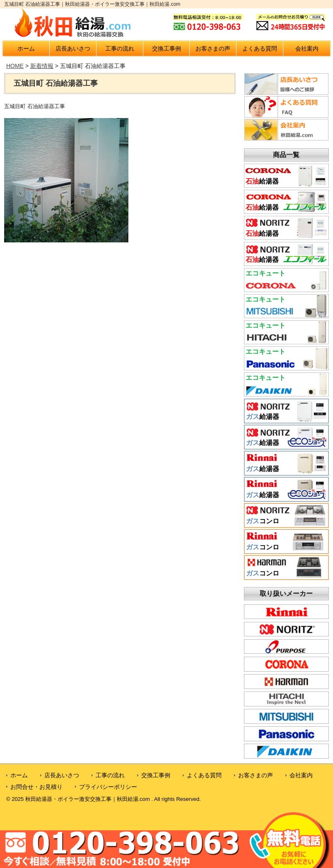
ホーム (26, 48)
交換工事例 (166, 48)
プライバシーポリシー (108, 787)
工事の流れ (120, 48)
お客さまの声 (213, 48)
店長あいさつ (73, 48)
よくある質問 (260, 48)
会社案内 (307, 48)
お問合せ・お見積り (36, 787)
